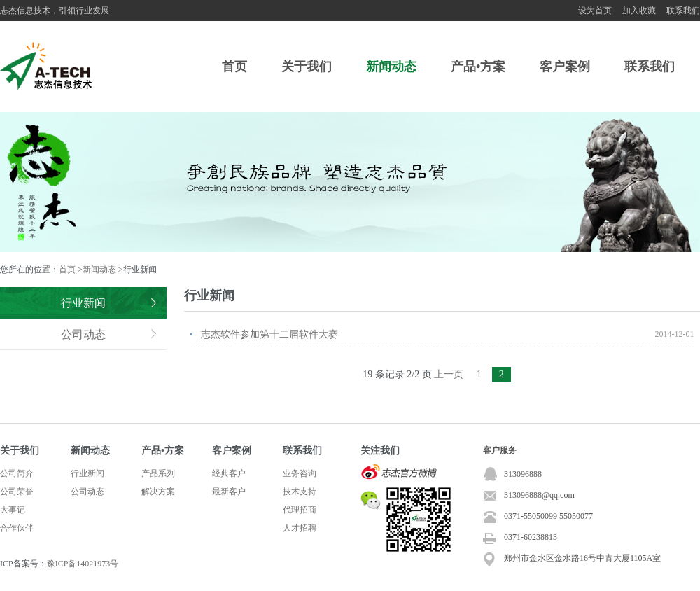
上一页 (449, 374)
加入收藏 (639, 11)
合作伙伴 (17, 528)
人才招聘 (300, 528)
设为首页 (595, 11)
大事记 (13, 510)
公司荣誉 (17, 492)
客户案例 (565, 67)
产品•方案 (478, 67)
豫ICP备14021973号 (83, 564)
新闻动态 (391, 67)
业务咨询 (300, 473)
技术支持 (300, 492)
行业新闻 (83, 303)
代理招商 (300, 510)
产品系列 (158, 473)
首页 (234, 67)
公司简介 (17, 473)
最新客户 (229, 492)
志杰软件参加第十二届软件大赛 (269, 334)
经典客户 (229, 473)
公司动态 (83, 334)
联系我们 (683, 11)
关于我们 (307, 67)
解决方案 (158, 492)
